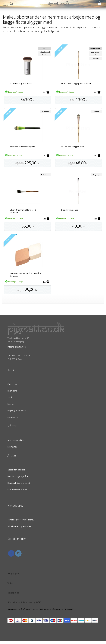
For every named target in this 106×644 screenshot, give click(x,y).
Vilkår (10, 397)
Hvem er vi (12, 391)
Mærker (11, 404)
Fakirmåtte (12, 447)
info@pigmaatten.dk (17, 347)
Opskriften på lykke (16, 470)
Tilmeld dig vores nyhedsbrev (21, 520)
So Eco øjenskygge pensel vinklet (76, 83)
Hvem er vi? (14, 574)
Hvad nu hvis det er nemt (19, 483)
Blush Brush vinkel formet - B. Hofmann (23, 211)
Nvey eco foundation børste (23, 147)
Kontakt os (12, 384)
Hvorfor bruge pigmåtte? (18, 476)
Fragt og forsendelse (17, 411)
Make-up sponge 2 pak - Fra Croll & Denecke (26, 275)
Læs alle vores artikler (17, 490)
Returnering (13, 417)
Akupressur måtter (16, 440)
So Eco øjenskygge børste (73, 147)
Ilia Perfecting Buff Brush (21, 83)
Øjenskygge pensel (70, 210)
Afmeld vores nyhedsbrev (19, 526)
